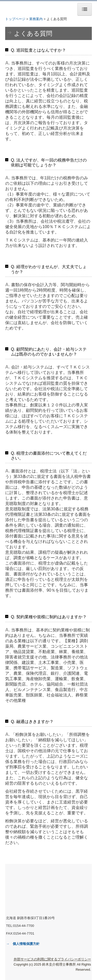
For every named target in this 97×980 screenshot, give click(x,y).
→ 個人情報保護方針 (23, 944)
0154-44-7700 (24, 926)
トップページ (15, 19)
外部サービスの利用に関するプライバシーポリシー (52, 959)
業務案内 (36, 19)
